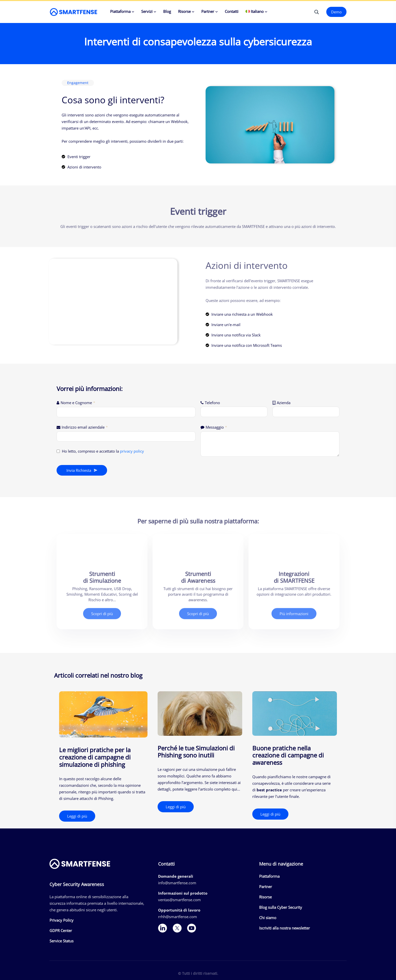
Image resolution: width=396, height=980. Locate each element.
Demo (336, 12)
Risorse (184, 11)
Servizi (147, 11)
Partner (208, 11)
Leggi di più (77, 816)
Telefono (212, 403)
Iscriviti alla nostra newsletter (284, 928)
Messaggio (216, 427)
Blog (167, 11)
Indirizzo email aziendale (85, 427)
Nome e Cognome (78, 403)
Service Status (61, 941)
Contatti (232, 11)
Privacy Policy (61, 920)
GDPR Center (61, 930)
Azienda (284, 403)
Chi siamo (268, 918)
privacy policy (132, 451)
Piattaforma (120, 11)
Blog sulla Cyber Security (281, 907)
